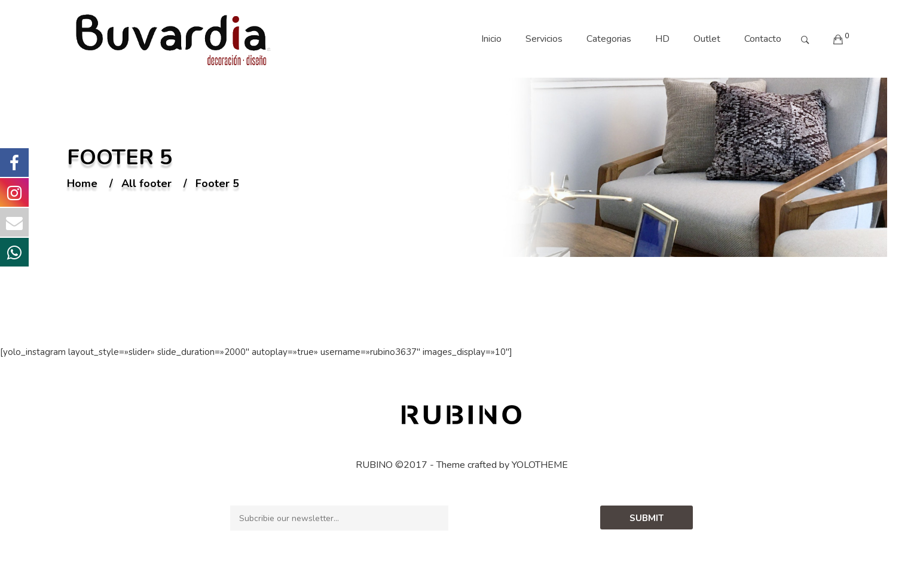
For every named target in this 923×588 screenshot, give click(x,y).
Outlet (707, 39)
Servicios (544, 39)
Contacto (763, 39)
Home (82, 184)
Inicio (491, 39)
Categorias (609, 39)
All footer (146, 184)
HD (662, 39)
